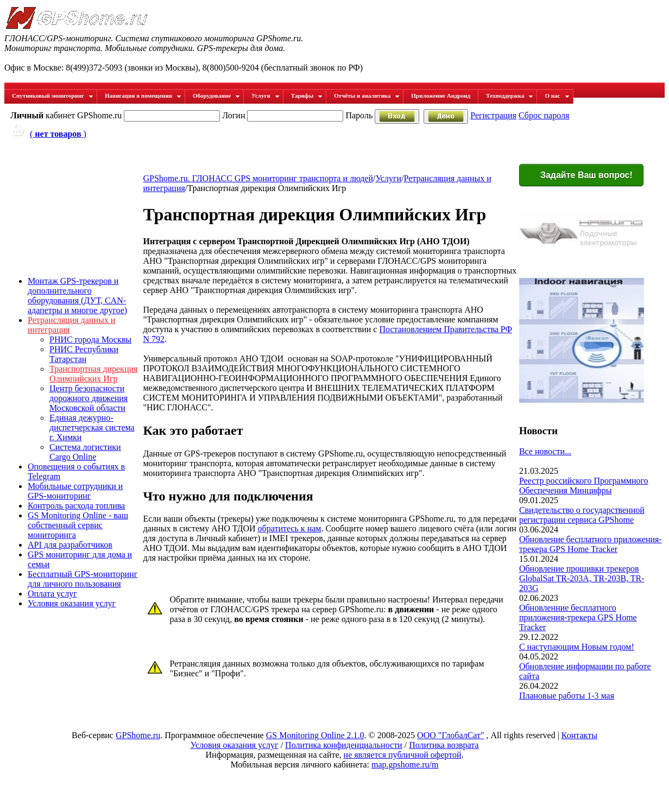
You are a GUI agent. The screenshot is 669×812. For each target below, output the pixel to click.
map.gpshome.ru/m (405, 765)
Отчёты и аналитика (367, 96)
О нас (557, 96)
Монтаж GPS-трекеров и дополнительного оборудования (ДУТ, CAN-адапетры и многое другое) (77, 296)
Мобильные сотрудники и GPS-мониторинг (75, 491)
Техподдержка (510, 96)
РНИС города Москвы (90, 340)
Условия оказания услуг (72, 603)
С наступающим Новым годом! (577, 647)
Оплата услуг (52, 594)
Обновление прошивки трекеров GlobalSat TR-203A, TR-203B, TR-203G (582, 578)
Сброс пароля (544, 115)
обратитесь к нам (290, 528)
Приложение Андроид (441, 96)
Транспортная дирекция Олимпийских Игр (93, 374)
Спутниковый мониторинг (53, 96)
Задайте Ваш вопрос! (580, 176)
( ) (58, 134)
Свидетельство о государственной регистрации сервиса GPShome (582, 515)
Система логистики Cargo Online (85, 452)
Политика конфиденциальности (344, 745)
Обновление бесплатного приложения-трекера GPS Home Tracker (591, 544)
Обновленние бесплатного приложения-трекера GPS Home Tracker (578, 617)
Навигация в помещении (143, 96)
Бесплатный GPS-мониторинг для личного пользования (83, 579)
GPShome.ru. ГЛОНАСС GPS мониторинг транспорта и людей (258, 178)
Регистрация (493, 115)
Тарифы (307, 96)
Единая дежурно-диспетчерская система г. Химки (92, 427)
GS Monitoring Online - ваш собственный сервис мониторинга (78, 525)
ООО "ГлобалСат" (450, 735)
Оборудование (216, 96)
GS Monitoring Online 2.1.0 (315, 735)
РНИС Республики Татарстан (84, 354)
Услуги (266, 96)
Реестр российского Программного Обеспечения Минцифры (584, 486)
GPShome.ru (138, 735)
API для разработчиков (70, 545)
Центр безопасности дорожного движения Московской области (89, 398)
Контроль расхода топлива (76, 506)
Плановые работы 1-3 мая (567, 696)
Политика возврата (444, 745)
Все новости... (545, 451)
